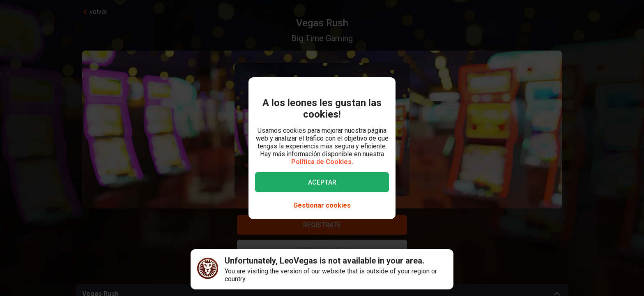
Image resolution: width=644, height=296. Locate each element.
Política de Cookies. (322, 162)
